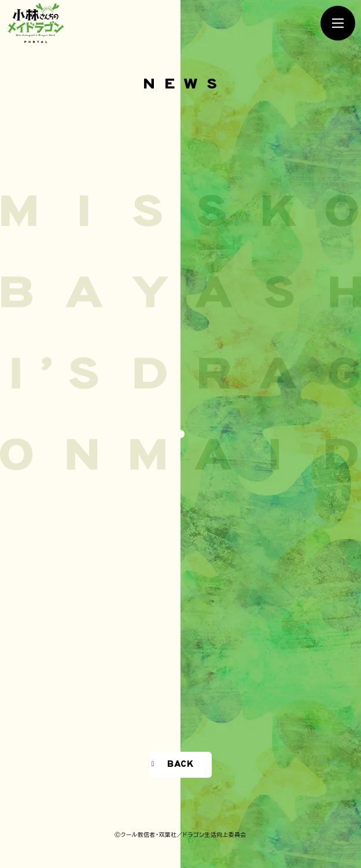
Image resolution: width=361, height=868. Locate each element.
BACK (180, 764)
